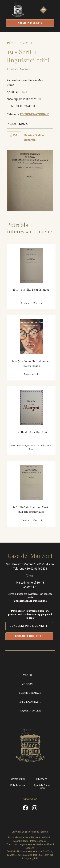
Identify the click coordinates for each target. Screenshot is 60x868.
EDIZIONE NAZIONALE (35, 114)
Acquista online (30, 711)
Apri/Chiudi (43, 13)
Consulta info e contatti (29, 626)
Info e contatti (30, 702)
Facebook (25, 809)
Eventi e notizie (30, 693)
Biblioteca (42, 779)
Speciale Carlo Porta (42, 787)
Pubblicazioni (18, 785)
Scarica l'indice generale (34, 138)
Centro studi (18, 779)
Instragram (35, 809)
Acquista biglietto (30, 23)
